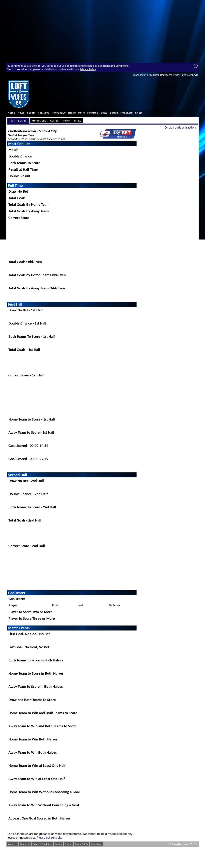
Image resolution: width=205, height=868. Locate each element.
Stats (104, 113)
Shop (139, 113)
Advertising (96, 844)
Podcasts (127, 113)
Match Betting (18, 121)
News (21, 113)
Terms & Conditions (43, 844)
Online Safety (81, 844)
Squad (114, 113)
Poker (66, 121)
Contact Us (25, 844)
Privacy (59, 844)
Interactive (59, 113)
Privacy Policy (88, 69)
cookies (74, 66)
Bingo (78, 121)
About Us (13, 844)
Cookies (68, 844)
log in (143, 75)
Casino (54, 121)
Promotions (39, 121)
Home (11, 113)
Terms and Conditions (116, 66)
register (154, 75)
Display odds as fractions (181, 127)
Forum (31, 113)
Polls (82, 113)
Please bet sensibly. (49, 838)
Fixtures (93, 113)
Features (44, 113)
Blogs (72, 113)
